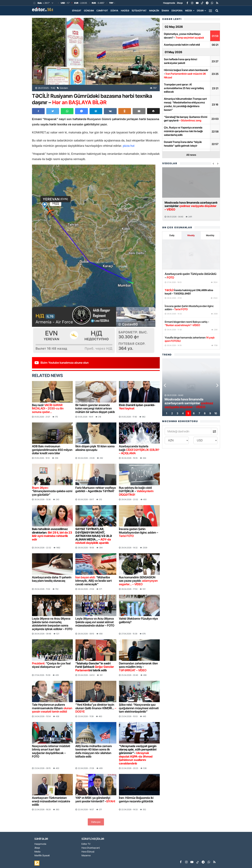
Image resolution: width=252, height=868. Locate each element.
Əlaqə (180, 3)
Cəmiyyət (102, 11)
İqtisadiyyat (139, 11)
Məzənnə (86, 856)
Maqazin (154, 11)
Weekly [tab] (191, 235)
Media (189, 11)
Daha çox (96, 822)
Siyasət (77, 11)
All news (191, 155)
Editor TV (86, 844)
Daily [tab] (172, 235)
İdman (165, 11)
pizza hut (129, 146)
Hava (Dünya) (88, 852)
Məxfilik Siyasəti (42, 856)
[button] (153, 111)
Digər (200, 11)
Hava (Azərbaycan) (91, 848)
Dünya (114, 11)
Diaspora (177, 11)
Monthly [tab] (210, 235)
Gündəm (89, 11)
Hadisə (125, 11)
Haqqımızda (169, 3)
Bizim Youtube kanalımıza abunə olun (65, 363)
